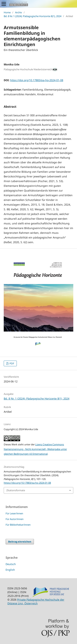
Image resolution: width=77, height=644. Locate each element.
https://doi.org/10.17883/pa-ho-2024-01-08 (37, 80)
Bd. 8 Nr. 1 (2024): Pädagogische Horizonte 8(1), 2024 (33, 16)
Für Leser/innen (14, 513)
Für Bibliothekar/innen (18, 525)
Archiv (19, 12)
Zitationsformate (16, 490)
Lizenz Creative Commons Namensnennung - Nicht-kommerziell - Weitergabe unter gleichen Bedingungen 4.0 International (35, 449)
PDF (12, 363)
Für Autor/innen (15, 519)
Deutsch (11, 564)
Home (7, 12)
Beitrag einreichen (20, 542)
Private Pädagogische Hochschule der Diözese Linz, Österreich (36, 601)
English (10, 570)
